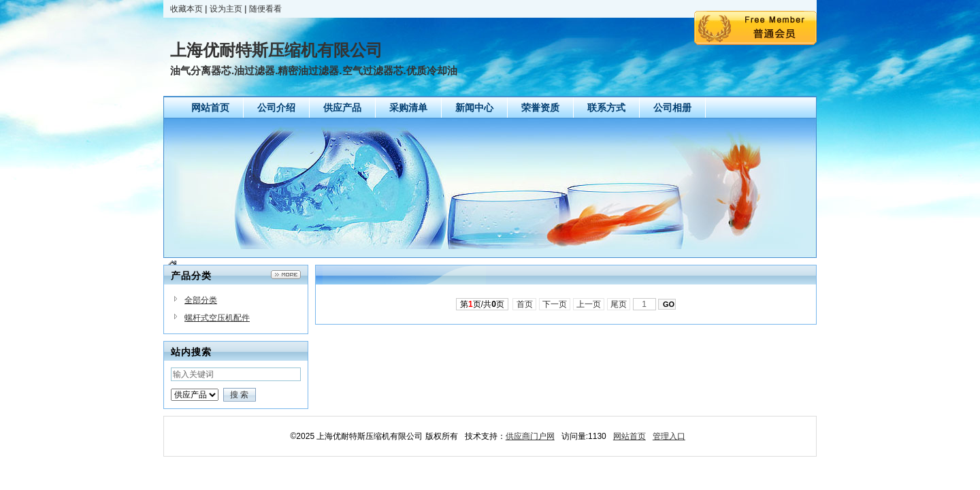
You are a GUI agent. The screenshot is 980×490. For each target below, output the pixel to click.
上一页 (589, 304)
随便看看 (265, 9)
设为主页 (226, 9)
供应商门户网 (530, 436)
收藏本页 (186, 9)
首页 (524, 304)
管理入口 (669, 436)
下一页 (555, 304)
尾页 (619, 304)
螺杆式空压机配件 (217, 318)
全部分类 (201, 300)
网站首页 (630, 436)
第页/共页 (482, 304)
